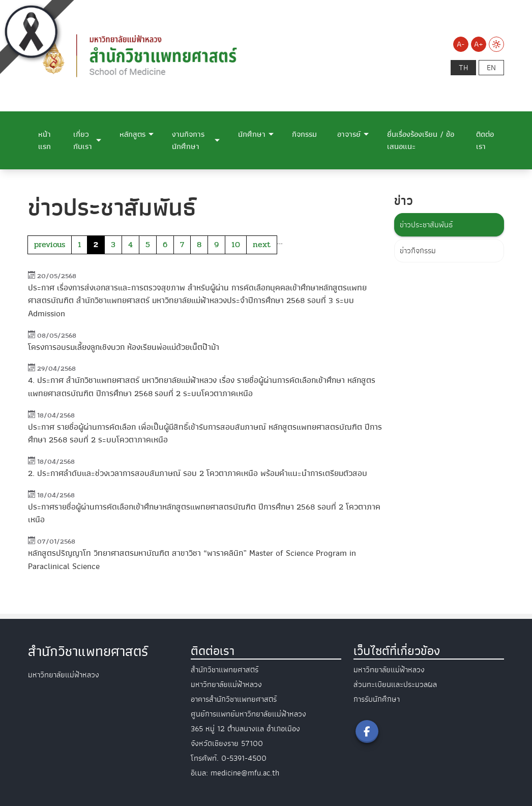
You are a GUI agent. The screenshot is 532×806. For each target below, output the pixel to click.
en (491, 68)
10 (236, 244)
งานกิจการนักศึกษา (188, 140)
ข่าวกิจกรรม (418, 251)
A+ (479, 44)
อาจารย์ (349, 134)
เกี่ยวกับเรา (83, 140)
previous (50, 244)
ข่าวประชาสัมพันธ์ (426, 225)
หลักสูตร (132, 134)
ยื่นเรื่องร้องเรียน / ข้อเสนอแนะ (421, 140)
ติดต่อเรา (485, 140)
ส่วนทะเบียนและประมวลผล (395, 684)
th (463, 68)
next (262, 244)
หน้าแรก (45, 140)
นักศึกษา (252, 134)
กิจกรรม (304, 134)
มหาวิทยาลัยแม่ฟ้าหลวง (389, 670)
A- (461, 44)
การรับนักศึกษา (377, 699)
